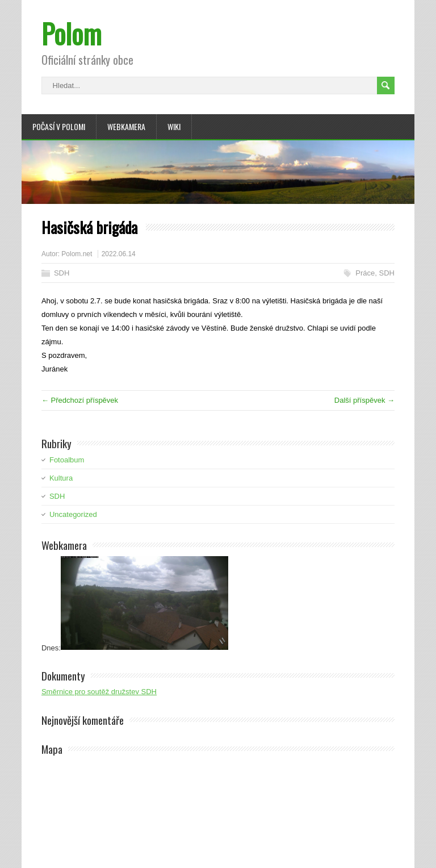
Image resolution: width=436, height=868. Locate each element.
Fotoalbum (67, 460)
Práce (365, 273)
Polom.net (77, 254)
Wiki (174, 126)
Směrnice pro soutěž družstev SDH (99, 692)
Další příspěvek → (364, 400)
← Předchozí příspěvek (80, 400)
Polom (72, 33)
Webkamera (126, 126)
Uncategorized (73, 514)
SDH (62, 273)
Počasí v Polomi (59, 126)
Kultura (61, 478)
